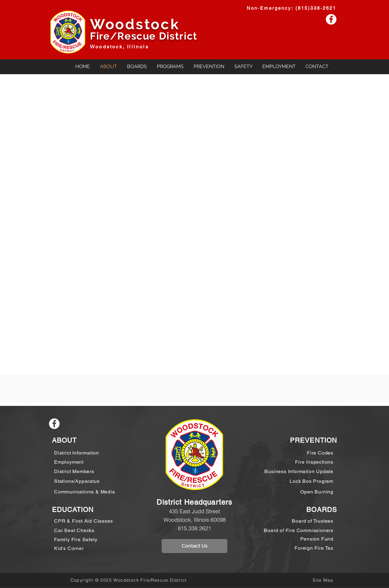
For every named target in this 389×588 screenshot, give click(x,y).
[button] (137, 66)
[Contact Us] (194, 546)
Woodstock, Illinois (119, 47)
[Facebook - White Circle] (331, 19)
